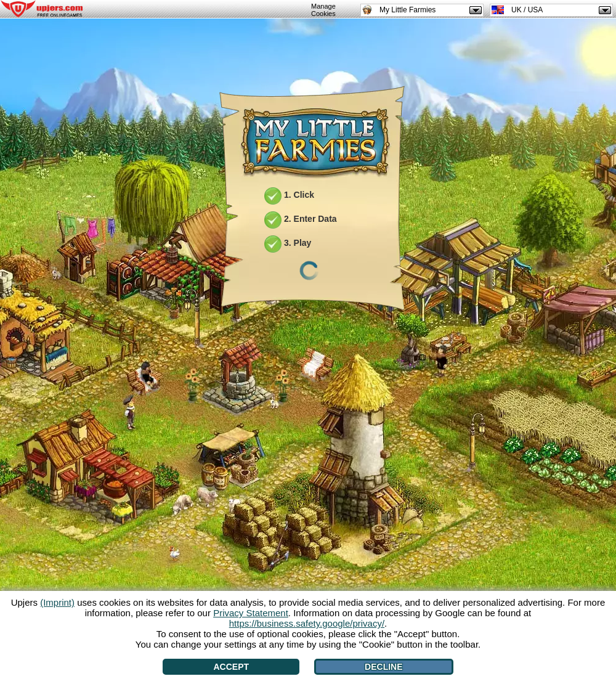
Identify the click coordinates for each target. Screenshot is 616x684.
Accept (231, 667)
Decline (383, 667)
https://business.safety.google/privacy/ (307, 623)
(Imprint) (57, 602)
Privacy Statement (251, 613)
